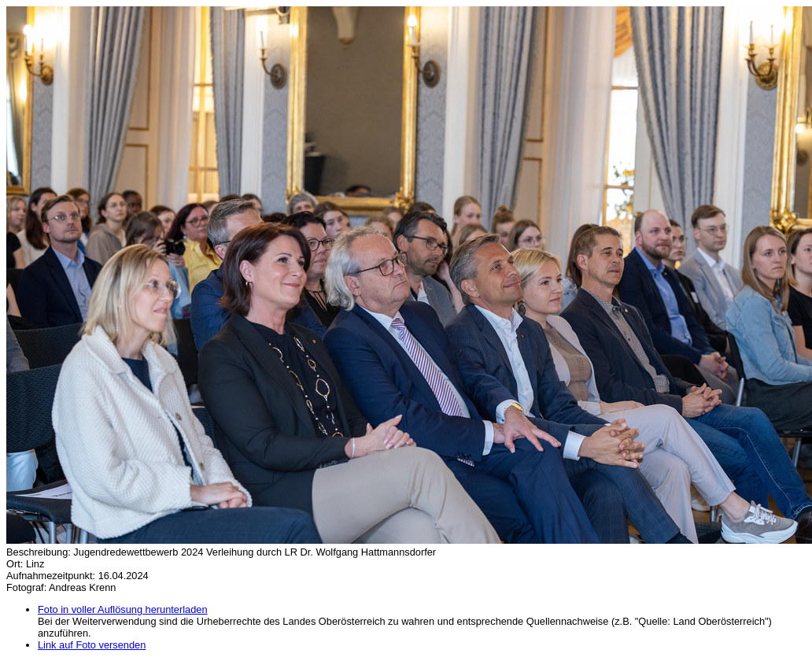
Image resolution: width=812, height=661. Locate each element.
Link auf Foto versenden (92, 645)
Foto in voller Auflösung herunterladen (123, 609)
